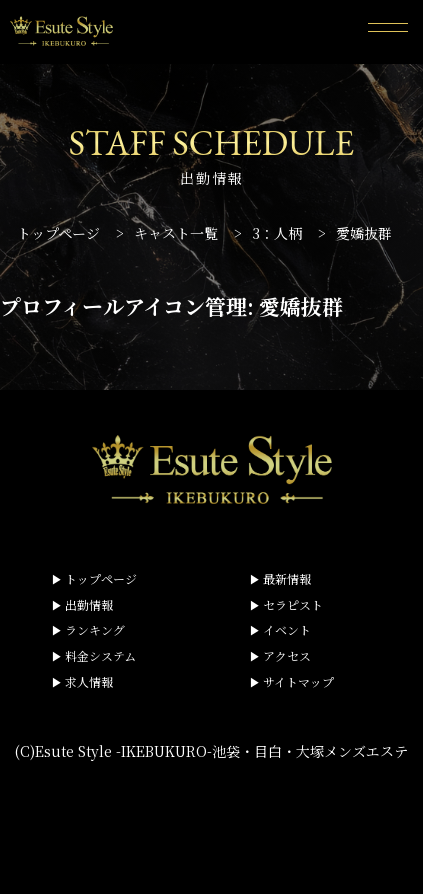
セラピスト (293, 604)
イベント (287, 629)
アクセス (287, 655)
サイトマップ (298, 681)
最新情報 (287, 578)
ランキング (95, 629)
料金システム (100, 655)
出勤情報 (89, 604)
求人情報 (89, 681)
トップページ (101, 578)
